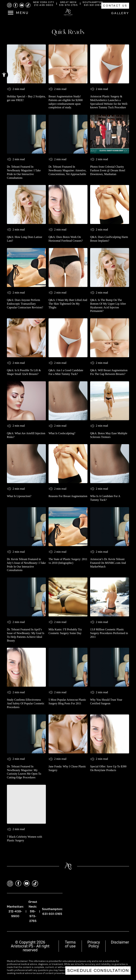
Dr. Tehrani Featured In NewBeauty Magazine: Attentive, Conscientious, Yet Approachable (67, 170)
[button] (4, 75)
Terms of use (70, 944)
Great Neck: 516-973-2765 (33, 911)
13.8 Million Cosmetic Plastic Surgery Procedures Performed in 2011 (109, 633)
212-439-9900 (44, 5)
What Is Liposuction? (19, 496)
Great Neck (68, 2)
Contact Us (115, 6)
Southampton (93, 2)
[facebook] (16, 5)
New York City (44, 2)
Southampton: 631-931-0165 (52, 911)
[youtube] (22, 5)
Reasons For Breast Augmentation (68, 496)
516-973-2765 (68, 5)
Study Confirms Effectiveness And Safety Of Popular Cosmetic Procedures (26, 703)
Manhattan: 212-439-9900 (15, 911)
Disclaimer (120, 942)
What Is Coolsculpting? (62, 433)
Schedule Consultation (98, 971)
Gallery (120, 13)
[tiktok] (28, 5)
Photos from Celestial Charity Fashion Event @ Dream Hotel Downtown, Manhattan (108, 170)
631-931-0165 (93, 5)
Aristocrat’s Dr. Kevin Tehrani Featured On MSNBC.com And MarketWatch (108, 563)
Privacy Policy (94, 944)
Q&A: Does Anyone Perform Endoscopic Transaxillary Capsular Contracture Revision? (25, 304)
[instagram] (9, 5)
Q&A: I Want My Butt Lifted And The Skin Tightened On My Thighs (68, 304)
